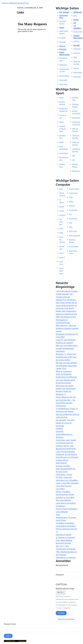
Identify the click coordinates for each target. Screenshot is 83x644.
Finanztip (63, 42)
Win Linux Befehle (63, 500)
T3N (70, 223)
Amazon (63, 49)
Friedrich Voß (6, 3)
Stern (75, 16)
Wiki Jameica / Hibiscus (66, 326)
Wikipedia (78, 12)
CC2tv (71, 197)
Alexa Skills (63, 80)
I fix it (61, 253)
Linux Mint (60, 489)
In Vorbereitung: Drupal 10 (67, 409)
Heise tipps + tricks (64, 475)
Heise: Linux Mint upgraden (67, 483)
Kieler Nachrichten (65, 54)
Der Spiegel (64, 12)
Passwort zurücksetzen (66, 619)
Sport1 (61, 122)
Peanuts (76, 68)
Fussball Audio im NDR (62, 129)
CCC (70, 214)
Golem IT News (74, 189)
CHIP (61, 228)
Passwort (60, 575)
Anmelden (61, 613)
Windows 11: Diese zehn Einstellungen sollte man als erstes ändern (66, 357)
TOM (75, 57)
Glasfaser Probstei (64, 535)
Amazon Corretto (63, 466)
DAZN (61, 142)
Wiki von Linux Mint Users (67, 346)
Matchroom (76, 171)
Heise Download (75, 235)
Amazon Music (64, 76)
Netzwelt (62, 215)
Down (27, 3)
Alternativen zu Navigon (66, 558)
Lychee (62, 211)
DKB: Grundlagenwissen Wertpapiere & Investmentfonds (66, 320)
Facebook (63, 38)
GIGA (71, 227)
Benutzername (62, 565)
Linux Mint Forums (64, 486)
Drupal (62, 207)
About (23, 3)
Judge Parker (78, 72)
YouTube (76, 41)
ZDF (73, 160)
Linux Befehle (74, 246)
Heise (62, 28)
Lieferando (77, 49)
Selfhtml (72, 206)
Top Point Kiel (61, 222)
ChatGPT (60, 429)
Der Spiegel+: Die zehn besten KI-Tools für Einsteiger (65, 423)
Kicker (76, 20)
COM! (61, 233)
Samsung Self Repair (65, 411)
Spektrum (77, 53)
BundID (76, 45)
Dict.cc (62, 46)
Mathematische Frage (65, 589)
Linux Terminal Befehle (65, 452)
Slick (58, 515)
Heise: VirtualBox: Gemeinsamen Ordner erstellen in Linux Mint (65, 495)
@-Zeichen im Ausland (65, 538)
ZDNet (71, 201)
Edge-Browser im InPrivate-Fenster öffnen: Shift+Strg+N (67, 460)
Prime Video (63, 84)
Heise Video (73, 231)
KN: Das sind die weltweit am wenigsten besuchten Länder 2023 (66, 366)
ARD (74, 156)
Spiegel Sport (64, 153)
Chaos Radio (73, 219)
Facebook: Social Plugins (66, 454)
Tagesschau (63, 65)
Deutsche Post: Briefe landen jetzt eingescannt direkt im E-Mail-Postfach (66, 311)
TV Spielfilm (77, 27)
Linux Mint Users (61, 271)
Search (8, 636)
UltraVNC (60, 432)
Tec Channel (73, 210)
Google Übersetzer (78, 37)
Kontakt (17, 3)
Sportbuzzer (76, 118)
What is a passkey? (64, 371)
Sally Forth (77, 77)
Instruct (62, 257)
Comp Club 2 (73, 193)
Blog (13, 3)
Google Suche (78, 32)
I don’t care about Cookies (67, 291)
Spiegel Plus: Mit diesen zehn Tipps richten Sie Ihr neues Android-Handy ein (66, 303)
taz (75, 23)
